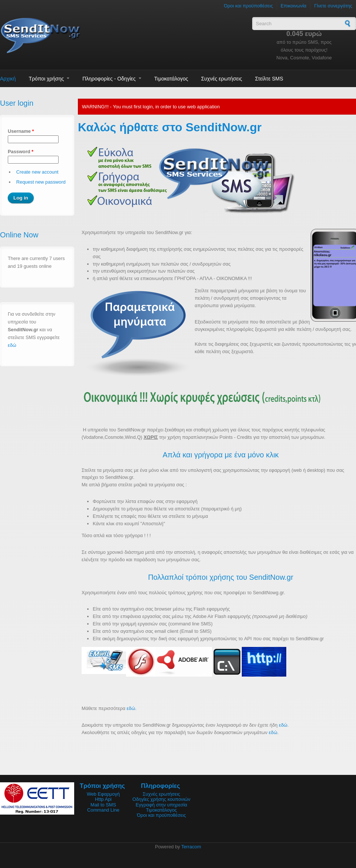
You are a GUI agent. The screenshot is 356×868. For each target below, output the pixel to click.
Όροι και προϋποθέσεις (248, 6)
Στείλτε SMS (269, 79)
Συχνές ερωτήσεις (222, 79)
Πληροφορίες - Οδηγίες (109, 79)
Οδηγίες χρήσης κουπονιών (161, 799)
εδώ (12, 345)
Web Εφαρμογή (103, 794)
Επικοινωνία (294, 6)
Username (21, 131)
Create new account (37, 172)
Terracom (191, 847)
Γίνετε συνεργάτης (333, 6)
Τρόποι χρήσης (47, 79)
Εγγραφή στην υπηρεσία (161, 805)
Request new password (41, 182)
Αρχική (8, 79)
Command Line (103, 810)
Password (21, 152)
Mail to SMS (103, 805)
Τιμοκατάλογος (171, 79)
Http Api (103, 799)
